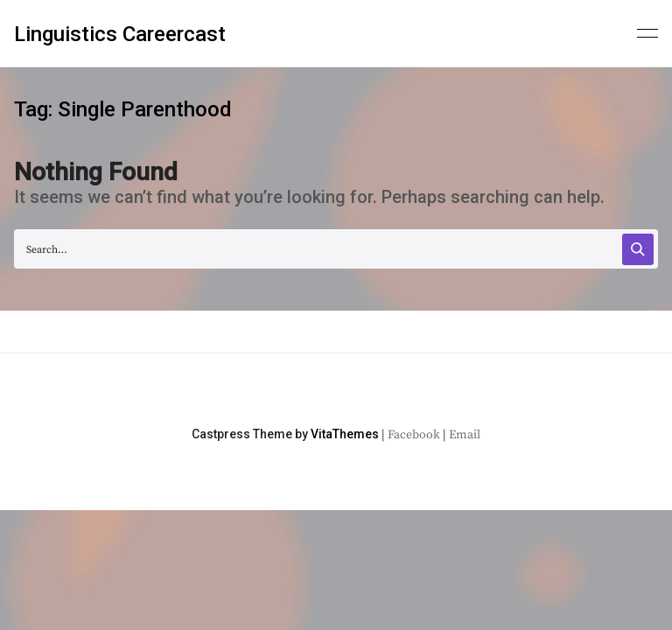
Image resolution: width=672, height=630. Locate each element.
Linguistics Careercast (120, 34)
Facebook (414, 435)
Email (465, 435)
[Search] (638, 249)
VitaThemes (345, 434)
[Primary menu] (647, 31)
